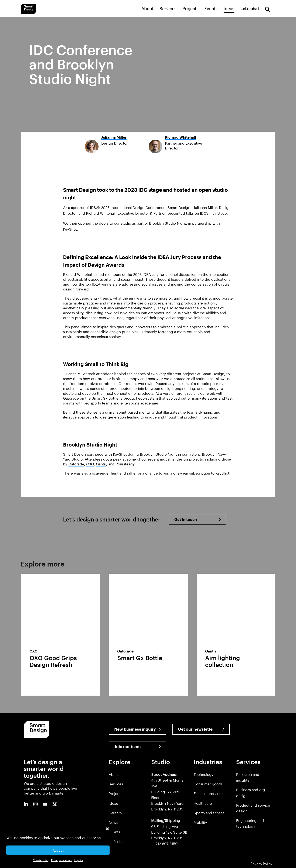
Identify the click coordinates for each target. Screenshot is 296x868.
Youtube (45, 804)
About (147, 8)
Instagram (35, 804)
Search (268, 9)
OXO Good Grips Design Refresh (53, 661)
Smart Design (28, 9)
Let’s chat (117, 841)
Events (211, 8)
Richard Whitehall (180, 137)
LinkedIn (26, 804)
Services (168, 8)
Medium (55, 804)
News (113, 822)
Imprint (79, 860)
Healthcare (203, 803)
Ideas (229, 8)
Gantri (101, 464)
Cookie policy (41, 860)
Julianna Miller (114, 137)
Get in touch (186, 519)
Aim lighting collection (223, 661)
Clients (114, 832)
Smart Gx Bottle (140, 658)
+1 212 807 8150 (164, 844)
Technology (204, 774)
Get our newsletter (196, 729)
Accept (58, 850)
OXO (90, 464)
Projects (190, 8)
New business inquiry (135, 729)
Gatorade (76, 464)
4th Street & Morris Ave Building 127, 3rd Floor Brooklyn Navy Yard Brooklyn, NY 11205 (167, 792)
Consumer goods (208, 784)
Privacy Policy (261, 864)
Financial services (208, 793)
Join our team (128, 746)
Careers (115, 813)
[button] (107, 829)
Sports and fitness (209, 813)
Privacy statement (62, 860)
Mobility (200, 822)
